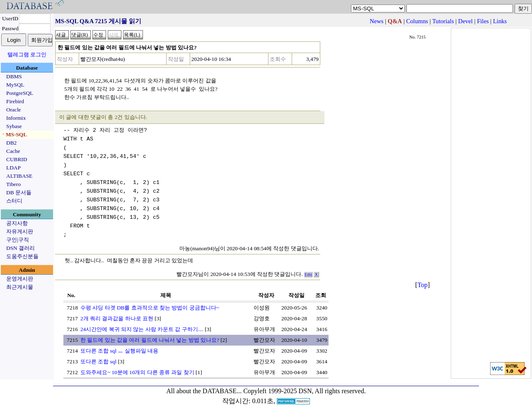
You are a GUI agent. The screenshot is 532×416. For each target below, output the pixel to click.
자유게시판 (20, 231)
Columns (417, 21)
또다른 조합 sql (98, 362)
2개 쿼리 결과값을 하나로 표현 (117, 318)
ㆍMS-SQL (14, 134)
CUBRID (17, 159)
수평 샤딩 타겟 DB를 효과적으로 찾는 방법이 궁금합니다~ (150, 308)
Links (500, 21)
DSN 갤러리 (21, 248)
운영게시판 (20, 279)
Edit (308, 275)
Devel (465, 21)
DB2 (11, 143)
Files (483, 21)
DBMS (14, 76)
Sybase (14, 126)
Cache (13, 151)
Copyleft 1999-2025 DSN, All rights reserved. (305, 391)
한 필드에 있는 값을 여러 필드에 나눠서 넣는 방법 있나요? (150, 340)
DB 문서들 (19, 192)
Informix (16, 118)
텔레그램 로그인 (27, 54)
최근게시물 (20, 287)
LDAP (13, 168)
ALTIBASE (19, 176)
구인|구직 (18, 240)
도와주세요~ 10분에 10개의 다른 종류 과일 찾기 (137, 372)
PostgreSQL (20, 93)
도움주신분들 (22, 256)
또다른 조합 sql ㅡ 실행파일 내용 (119, 351)
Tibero (13, 184)
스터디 (14, 201)
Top (422, 285)
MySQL (15, 85)
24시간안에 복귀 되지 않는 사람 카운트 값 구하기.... (142, 329)
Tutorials (443, 21)
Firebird (15, 101)
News (376, 21)
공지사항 (17, 223)
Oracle (14, 110)
